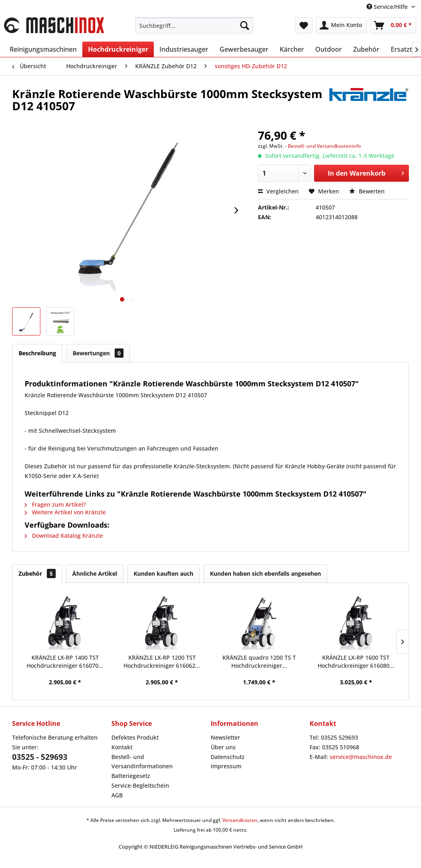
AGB (117, 795)
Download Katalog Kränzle (64, 536)
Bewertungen (98, 353)
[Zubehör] (366, 49)
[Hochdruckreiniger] (118, 49)
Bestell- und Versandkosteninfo (324, 146)
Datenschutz (228, 757)
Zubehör (37, 573)
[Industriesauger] (184, 49)
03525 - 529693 (40, 757)
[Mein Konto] (341, 25)
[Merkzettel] (304, 25)
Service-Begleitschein (140, 785)
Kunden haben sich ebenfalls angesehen (265, 573)
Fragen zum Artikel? (55, 504)
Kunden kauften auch (163, 573)
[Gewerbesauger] (244, 49)
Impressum (226, 766)
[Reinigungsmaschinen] (43, 49)
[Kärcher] (292, 49)
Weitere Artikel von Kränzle (65, 512)
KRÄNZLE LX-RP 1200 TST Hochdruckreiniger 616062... (162, 661)
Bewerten (367, 191)
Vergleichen (278, 191)
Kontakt (122, 747)
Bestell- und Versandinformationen (142, 762)
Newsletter (225, 737)
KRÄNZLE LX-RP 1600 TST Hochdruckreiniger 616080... (356, 661)
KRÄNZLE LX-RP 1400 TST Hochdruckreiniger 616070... (65, 661)
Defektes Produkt (135, 737)
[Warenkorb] (393, 25)
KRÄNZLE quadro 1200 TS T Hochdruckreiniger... (259, 661)
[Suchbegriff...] (194, 25)
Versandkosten (240, 820)
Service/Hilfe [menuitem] (388, 7)
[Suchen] (245, 25)
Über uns (223, 747)
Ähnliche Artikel (95, 573)
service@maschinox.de (361, 757)
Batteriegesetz (131, 776)
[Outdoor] (329, 49)
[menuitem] (194, 25)
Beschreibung (37, 353)
